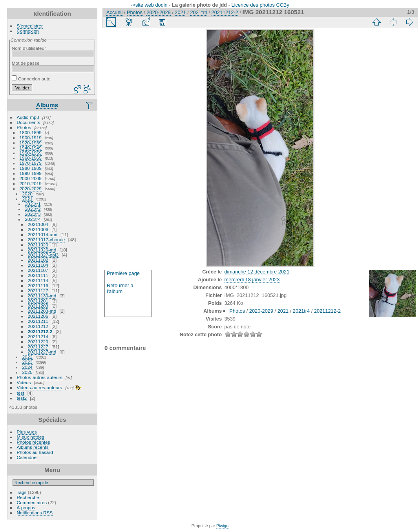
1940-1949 (31, 148)
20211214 (38, 336)
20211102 (38, 260)
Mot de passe (26, 63)
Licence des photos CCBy (260, 5)
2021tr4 (33, 219)
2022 (27, 357)
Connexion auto (31, 79)
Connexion (28, 31)
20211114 (38, 280)
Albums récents (33, 447)
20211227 (38, 347)
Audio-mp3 (28, 117)
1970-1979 (31, 163)
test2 (22, 398)
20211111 (38, 275)
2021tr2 (33, 209)
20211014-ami (43, 234)
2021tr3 (33, 214)
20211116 (38, 285)
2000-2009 (31, 178)
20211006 (38, 229)
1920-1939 (31, 143)
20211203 (38, 306)
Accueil (114, 12)
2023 (27, 362)
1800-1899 (31, 132)
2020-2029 (31, 189)
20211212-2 (40, 331)
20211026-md (42, 250)
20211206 (38, 316)
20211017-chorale (47, 240)
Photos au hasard (35, 452)
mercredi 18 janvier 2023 (252, 280)
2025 (27, 372)
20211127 (38, 291)
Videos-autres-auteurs (40, 387)
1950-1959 (31, 153)
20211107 (38, 270)
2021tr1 (33, 204)
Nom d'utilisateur (29, 48)
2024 (27, 367)
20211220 (38, 342)
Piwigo (222, 526)
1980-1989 (31, 168)
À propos (26, 507)
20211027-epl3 (43, 255)
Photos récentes (34, 442)
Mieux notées (31, 437)
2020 (27, 194)
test (21, 393)
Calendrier (27, 457)
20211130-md (42, 296)
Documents (29, 122)
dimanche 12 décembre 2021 (257, 272)
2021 (27, 199)
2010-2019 (31, 183)
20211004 (38, 224)
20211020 (38, 245)
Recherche (28, 497)
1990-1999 (31, 173)
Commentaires (32, 502)
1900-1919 (31, 138)
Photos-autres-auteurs (40, 377)
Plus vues (27, 432)
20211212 (38, 326)
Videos (24, 382)
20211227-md (42, 352)
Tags (22, 492)
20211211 (38, 321)
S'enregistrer (30, 26)
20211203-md (42, 311)
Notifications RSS (35, 513)
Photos (24, 127)
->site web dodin (149, 5)
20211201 (38, 301)
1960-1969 (31, 158)
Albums (47, 105)
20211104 (38, 265)
